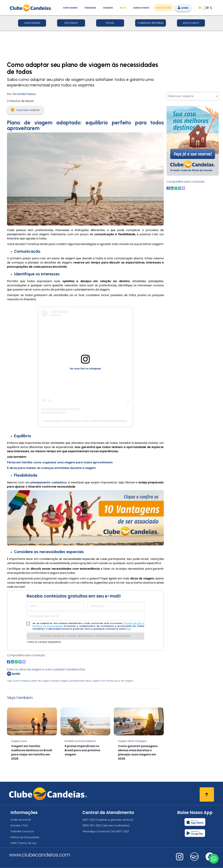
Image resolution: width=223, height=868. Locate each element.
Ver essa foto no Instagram (85, 369)
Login (183, 8)
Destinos (71, 23)
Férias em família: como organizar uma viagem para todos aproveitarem (60, 462)
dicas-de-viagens (124, 681)
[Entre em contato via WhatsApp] (214, 859)
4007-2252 (89, 820)
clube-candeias (21, 681)
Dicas (110, 23)
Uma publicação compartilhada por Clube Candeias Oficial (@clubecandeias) (85, 421)
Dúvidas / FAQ (19, 825)
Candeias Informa (151, 23)
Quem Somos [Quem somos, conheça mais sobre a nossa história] (141, 8)
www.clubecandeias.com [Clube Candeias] (40, 855)
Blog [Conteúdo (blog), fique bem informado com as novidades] (123, 8)
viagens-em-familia (103, 681)
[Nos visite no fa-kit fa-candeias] (194, 860)
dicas (89, 681)
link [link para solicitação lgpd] (128, 629)
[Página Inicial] (32, 8)
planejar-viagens (60, 681)
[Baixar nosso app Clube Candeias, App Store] (195, 822)
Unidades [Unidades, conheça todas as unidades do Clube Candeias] (90, 8)
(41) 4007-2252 (120, 831)
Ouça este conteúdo (25, 110)
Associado (191, 23)
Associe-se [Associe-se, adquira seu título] (164, 8)
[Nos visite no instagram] (180, 859)
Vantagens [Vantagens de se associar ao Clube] (70, 8)
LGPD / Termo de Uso (24, 843)
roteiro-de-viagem (40, 681)
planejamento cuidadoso (49, 482)
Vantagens (32, 23)
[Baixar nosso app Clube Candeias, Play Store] (195, 833)
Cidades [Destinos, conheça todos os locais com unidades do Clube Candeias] (108, 8)
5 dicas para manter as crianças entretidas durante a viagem (51, 468)
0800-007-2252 (92, 825)
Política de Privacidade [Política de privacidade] (25, 837)
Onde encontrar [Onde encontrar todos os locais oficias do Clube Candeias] (21, 820)
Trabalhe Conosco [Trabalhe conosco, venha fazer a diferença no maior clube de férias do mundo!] (22, 831)
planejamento (77, 681)
